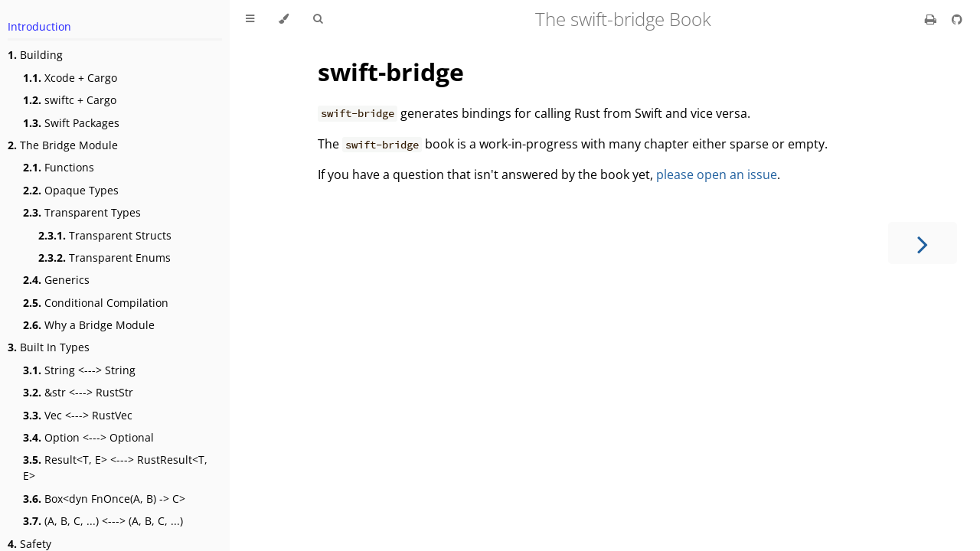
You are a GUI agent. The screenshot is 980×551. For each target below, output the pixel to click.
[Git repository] (957, 19)
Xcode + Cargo (70, 78)
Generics (56, 280)
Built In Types (49, 347)
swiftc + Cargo (70, 100)
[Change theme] (284, 19)
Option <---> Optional (88, 437)
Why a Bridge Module (89, 325)
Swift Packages (71, 123)
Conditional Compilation (96, 303)
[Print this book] (932, 19)
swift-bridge (391, 72)
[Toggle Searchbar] (318, 19)
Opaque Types (71, 190)
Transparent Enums (105, 258)
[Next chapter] (923, 243)
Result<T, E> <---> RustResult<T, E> (115, 468)
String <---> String (79, 370)
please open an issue (717, 174)
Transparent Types (82, 212)
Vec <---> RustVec (78, 415)
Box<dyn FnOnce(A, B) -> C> (104, 499)
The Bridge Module (63, 145)
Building (35, 55)
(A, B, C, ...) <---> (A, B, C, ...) (103, 521)
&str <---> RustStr (78, 392)
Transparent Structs (105, 235)
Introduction (39, 26)
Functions (59, 167)
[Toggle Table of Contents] (250, 19)
